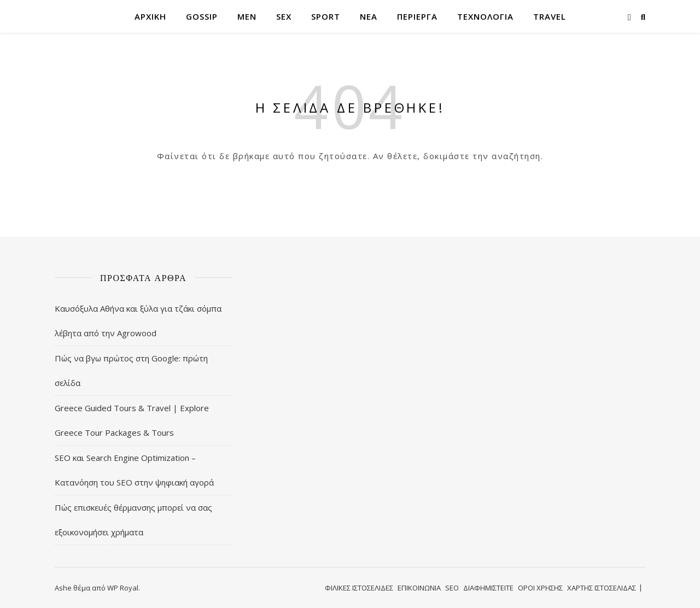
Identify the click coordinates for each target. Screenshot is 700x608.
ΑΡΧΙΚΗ (150, 16)
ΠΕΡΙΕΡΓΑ (417, 16)
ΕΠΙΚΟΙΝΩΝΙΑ (419, 588)
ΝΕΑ (369, 16)
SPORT (326, 16)
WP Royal (123, 588)
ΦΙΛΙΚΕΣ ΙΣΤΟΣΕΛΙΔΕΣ (359, 588)
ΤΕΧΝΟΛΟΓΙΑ (485, 16)
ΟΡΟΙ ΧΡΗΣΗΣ (540, 588)
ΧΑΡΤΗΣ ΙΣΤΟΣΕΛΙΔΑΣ (602, 588)
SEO (452, 588)
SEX (284, 16)
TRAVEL (550, 16)
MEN (247, 16)
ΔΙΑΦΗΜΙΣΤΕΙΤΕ (488, 588)
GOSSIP (202, 16)
